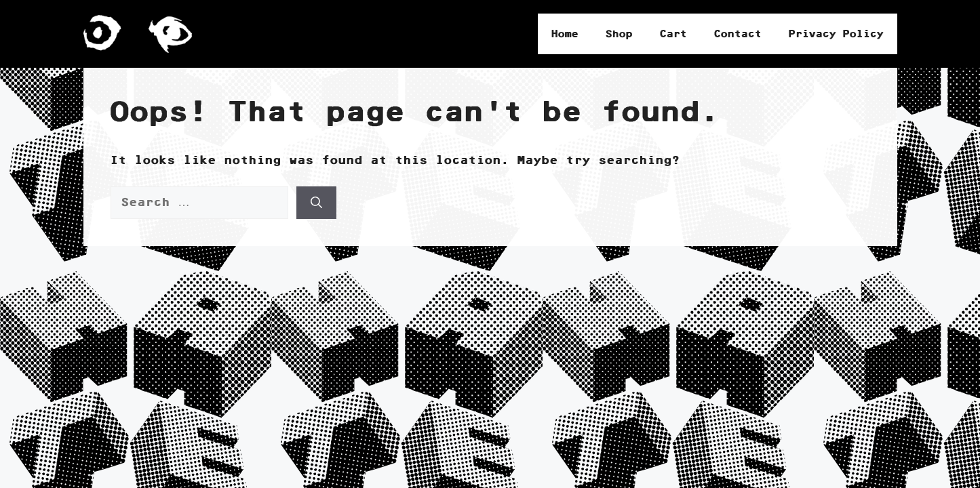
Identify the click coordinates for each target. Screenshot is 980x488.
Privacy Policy (836, 34)
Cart (673, 34)
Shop (619, 34)
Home (565, 34)
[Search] (316, 203)
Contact (738, 34)
